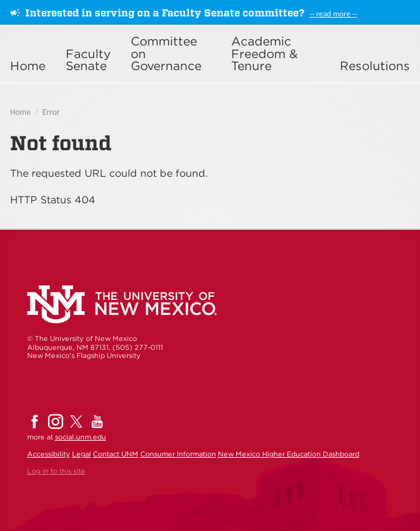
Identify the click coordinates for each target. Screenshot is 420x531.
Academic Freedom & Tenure (264, 53)
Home (28, 66)
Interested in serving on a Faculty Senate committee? (165, 13)
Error (51, 112)
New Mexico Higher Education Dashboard (289, 454)
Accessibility (49, 454)
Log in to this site (56, 471)
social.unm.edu (81, 437)
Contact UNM (116, 454)
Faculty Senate (88, 60)
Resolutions (375, 66)
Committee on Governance (166, 53)
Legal (81, 454)
